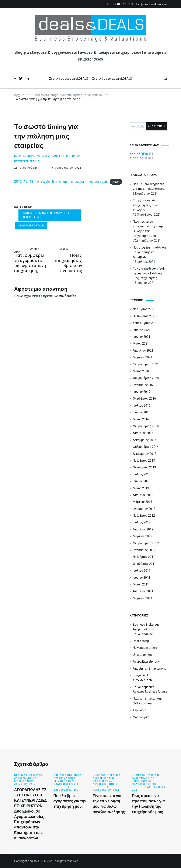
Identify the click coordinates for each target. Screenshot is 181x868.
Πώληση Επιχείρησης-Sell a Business (148, 701)
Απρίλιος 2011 (143, 591)
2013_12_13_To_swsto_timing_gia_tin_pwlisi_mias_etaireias (61, 182)
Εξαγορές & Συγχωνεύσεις (143, 678)
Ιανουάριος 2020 (144, 385)
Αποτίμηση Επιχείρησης (150, 669)
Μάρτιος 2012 (142, 536)
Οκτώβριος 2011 (144, 564)
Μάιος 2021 (141, 344)
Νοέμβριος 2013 (144, 461)
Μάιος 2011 (141, 584)
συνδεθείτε (68, 296)
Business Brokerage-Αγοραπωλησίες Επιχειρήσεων (47, 156)
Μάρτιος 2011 (142, 598)
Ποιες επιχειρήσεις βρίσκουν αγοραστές (65, 260)
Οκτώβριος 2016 (144, 399)
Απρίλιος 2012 (143, 529)
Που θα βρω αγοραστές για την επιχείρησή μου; (149, 186)
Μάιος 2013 (141, 488)
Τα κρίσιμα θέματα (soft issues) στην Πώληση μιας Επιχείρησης (149, 273)
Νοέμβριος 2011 (144, 557)
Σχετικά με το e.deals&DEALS (112, 79)
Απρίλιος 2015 (143, 433)
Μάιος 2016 (141, 419)
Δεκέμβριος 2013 (145, 454)
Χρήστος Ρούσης (26, 168)
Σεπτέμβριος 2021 (145, 323)
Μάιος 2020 (141, 371)
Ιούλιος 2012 (142, 522)
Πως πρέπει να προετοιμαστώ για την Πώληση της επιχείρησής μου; (148, 229)
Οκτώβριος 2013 (144, 467)
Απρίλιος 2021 (143, 351)
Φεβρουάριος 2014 (146, 447)
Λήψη (116, 182)
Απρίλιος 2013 (143, 495)
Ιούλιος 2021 (142, 330)
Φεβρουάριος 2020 (146, 378)
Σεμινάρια (140, 710)
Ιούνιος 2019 (142, 392)
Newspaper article (27, 161)
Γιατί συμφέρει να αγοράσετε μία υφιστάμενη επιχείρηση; (31, 260)
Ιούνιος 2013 (142, 481)
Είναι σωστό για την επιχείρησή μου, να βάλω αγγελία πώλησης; (109, 804)
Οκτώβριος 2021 (144, 316)
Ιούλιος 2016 (142, 406)
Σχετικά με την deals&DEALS (69, 79)
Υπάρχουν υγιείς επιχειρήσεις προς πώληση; (146, 205)
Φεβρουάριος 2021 (146, 364)
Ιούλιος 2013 (142, 474)
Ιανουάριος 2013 (144, 509)
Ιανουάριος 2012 (144, 550)
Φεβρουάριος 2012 (146, 543)
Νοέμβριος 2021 (144, 309)
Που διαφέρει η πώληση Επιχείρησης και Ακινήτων (149, 252)
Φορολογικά (141, 717)
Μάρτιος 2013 (142, 502)
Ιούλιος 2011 (142, 571)
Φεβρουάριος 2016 (146, 426)
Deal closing (141, 641)
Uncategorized (143, 655)
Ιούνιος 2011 (142, 578)
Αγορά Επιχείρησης (146, 662)
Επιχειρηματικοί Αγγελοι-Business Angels (150, 689)
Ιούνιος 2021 (142, 337)
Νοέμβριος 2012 (144, 516)
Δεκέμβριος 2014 (145, 440)
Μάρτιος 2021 (142, 357)
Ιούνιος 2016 (142, 412)
